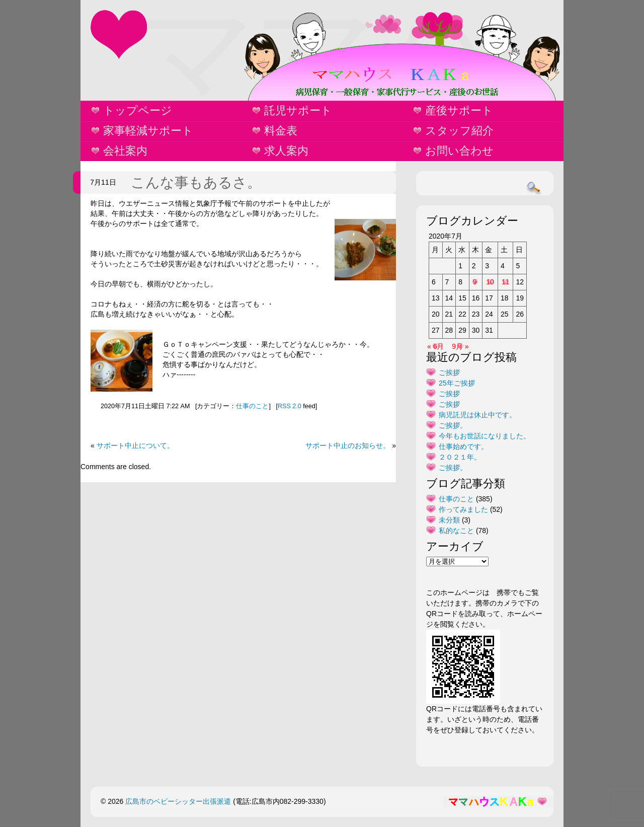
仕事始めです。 (463, 446)
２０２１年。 (460, 457)
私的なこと (456, 531)
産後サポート (459, 110)
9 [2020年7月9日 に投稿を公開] (475, 282)
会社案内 (125, 151)
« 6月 (435, 346)
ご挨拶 (449, 372)
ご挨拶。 (453, 425)
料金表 (281, 131)
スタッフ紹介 (459, 131)
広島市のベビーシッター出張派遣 (178, 801)
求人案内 (286, 151)
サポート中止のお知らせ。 (348, 445)
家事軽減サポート (148, 131)
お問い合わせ (459, 151)
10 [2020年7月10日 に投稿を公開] (490, 282)
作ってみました (463, 509)
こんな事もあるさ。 (196, 182)
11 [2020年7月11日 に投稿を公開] (506, 282)
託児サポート (298, 110)
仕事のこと (252, 406)
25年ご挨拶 (457, 383)
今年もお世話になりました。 (485, 436)
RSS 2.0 (290, 406)
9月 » (460, 346)
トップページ (138, 110)
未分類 (449, 520)
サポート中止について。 (135, 445)
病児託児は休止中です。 (477, 415)
